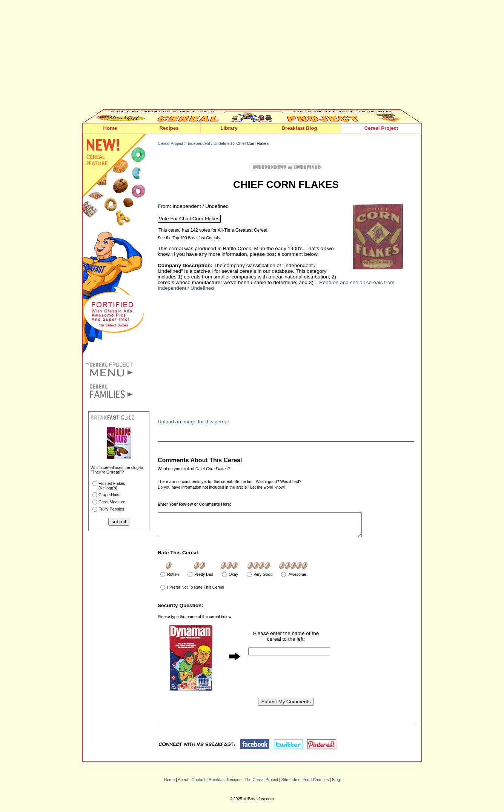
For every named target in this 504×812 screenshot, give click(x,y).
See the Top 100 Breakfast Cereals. (189, 238)
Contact (199, 784)
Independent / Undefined (210, 143)
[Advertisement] (252, 57)
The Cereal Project (261, 784)
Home (110, 128)
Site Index (290, 784)
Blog (336, 784)
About (183, 784)
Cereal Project (381, 128)
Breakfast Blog (299, 128)
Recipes (169, 128)
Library (229, 128)
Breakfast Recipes (225, 784)
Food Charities (316, 784)
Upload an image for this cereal (193, 422)
